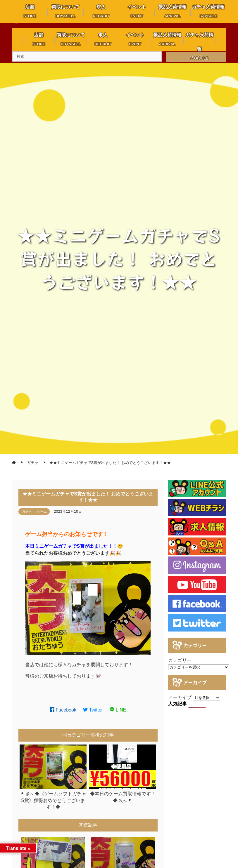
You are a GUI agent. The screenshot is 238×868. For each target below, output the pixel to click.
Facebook (63, 710)
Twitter (93, 710)
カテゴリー (180, 660)
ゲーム (42, 512)
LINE (118, 710)
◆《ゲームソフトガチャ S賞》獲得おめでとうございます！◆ (54, 800)
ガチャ (27, 512)
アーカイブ (180, 697)
